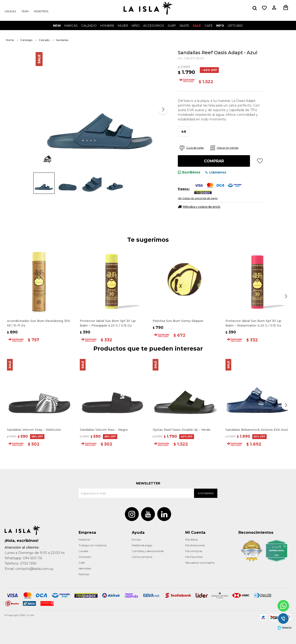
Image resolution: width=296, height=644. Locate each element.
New (57, 25)
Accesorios (154, 25)
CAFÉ (208, 25)
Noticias (84, 574)
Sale (197, 25)
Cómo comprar (142, 557)
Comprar (214, 161)
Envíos (136, 539)
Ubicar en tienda (228, 148)
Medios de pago (142, 545)
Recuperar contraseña (200, 563)
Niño (136, 25)
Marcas (71, 25)
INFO (220, 25)
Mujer (123, 25)
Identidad (85, 568)
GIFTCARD (235, 25)
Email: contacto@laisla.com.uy (29, 569)
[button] (163, 110)
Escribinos (191, 172)
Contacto (85, 557)
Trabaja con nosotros (92, 545)
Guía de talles (195, 148)
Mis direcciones (195, 545)
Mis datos (191, 539)
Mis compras (194, 551)
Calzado (89, 25)
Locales (10, 11)
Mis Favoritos (194, 557)
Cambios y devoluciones (148, 551)
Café (82, 563)
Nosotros (41, 11)
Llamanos (218, 172)
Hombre (107, 25)
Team (25, 11)
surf (172, 25)
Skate (184, 25)
